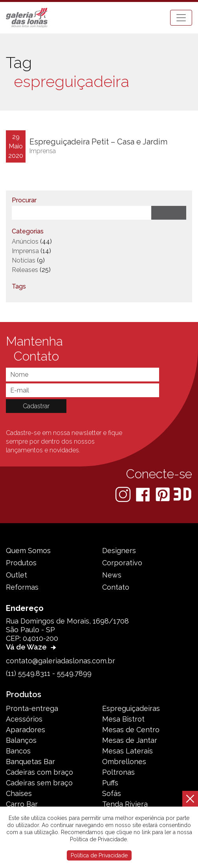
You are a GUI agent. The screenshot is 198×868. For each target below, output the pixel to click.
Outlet (16, 575)
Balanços (21, 740)
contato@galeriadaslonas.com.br (60, 661)
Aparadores (26, 730)
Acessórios (24, 719)
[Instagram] (124, 494)
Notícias (24, 260)
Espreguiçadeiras (131, 708)
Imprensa (43, 151)
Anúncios (25, 242)
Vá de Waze (32, 647)
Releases (25, 270)
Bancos (18, 751)
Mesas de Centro (131, 730)
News (112, 575)
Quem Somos (28, 551)
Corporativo (122, 563)
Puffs (110, 783)
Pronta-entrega (32, 708)
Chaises (19, 793)
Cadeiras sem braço (39, 783)
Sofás (112, 793)
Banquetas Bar (30, 762)
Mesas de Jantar (130, 740)
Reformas (22, 587)
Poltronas (118, 772)
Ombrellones (124, 762)
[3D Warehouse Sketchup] (182, 494)
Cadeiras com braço (39, 772)
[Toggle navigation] (181, 18)
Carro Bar (22, 804)
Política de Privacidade (99, 855)
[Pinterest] (163, 494)
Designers (119, 551)
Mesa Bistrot (123, 719)
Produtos (21, 563)
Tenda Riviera (125, 804)
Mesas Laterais (127, 751)
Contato (116, 587)
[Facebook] (144, 494)
